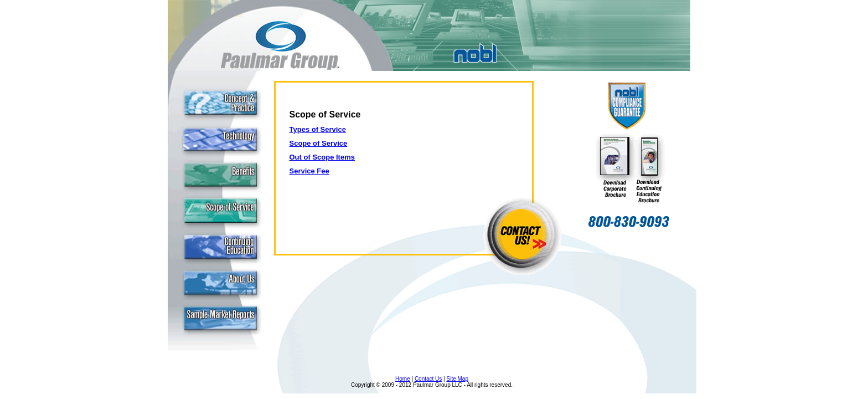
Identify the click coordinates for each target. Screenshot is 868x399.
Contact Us (428, 379)
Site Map (458, 379)
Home (403, 379)
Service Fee (309, 171)
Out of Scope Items (322, 157)
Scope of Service (319, 143)
